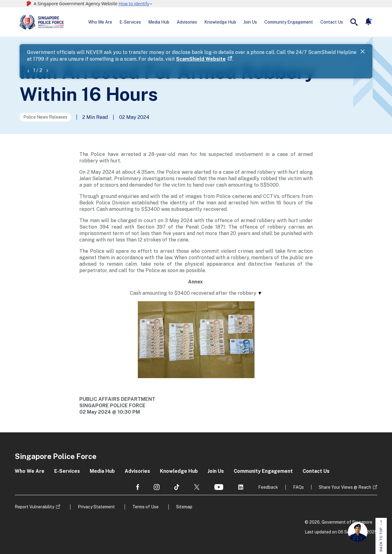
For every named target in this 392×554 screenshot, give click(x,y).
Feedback (268, 487)
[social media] (138, 487)
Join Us (250, 22)
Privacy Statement (96, 507)
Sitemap (184, 507)
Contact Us (332, 22)
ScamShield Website (201, 59)
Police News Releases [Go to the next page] (45, 117)
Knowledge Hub (220, 22)
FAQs (298, 487)
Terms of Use (145, 507)
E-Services (130, 22)
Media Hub (159, 22)
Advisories (187, 22)
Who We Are (100, 22)
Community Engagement (289, 22)
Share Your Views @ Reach (345, 487)
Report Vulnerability (34, 507)
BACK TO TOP (381, 536)
